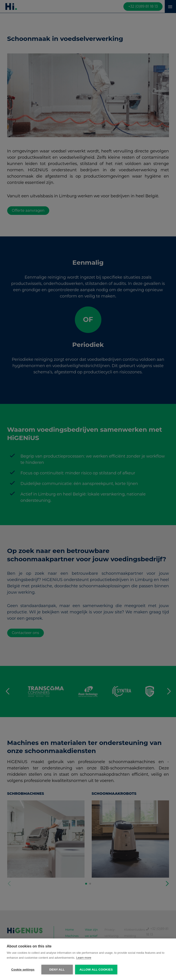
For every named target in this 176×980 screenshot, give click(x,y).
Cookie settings (23, 970)
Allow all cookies (96, 970)
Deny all (57, 970)
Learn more (84, 958)
